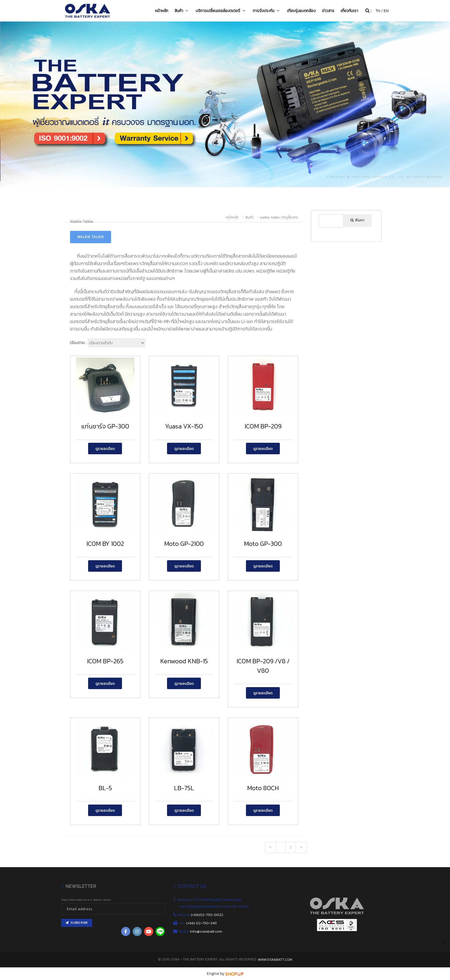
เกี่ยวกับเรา (349, 11)
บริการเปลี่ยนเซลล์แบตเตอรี (221, 11)
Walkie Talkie (91, 237)
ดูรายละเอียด (105, 449)
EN (386, 11)
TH (378, 11)
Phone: (201, 915)
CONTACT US (192, 886)
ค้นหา (357, 220)
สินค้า (182, 11)
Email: (201, 931)
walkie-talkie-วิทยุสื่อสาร (279, 217)
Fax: (198, 923)
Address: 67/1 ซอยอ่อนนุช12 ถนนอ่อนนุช (210, 899)
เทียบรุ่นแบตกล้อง (301, 11)
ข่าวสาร (328, 11)
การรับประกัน (267, 11)
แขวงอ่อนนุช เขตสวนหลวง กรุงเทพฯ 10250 (215, 906)
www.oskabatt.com (275, 960)
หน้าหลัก (162, 11)
